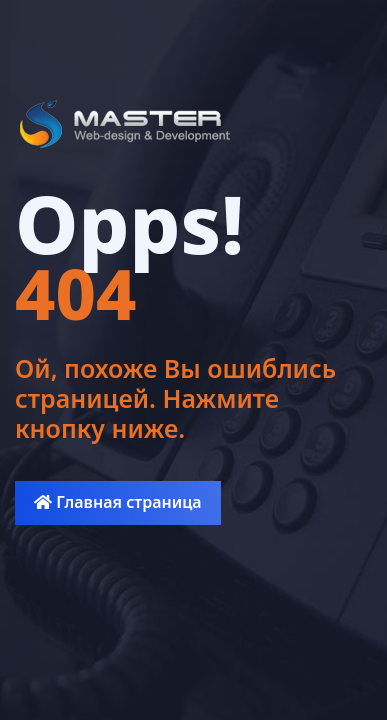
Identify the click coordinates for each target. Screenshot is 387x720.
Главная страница (117, 502)
